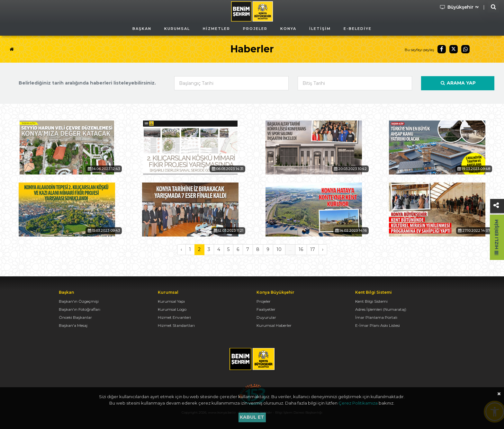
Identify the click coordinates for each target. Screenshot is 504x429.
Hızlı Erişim (497, 237)
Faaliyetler (266, 309)
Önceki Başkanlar (75, 317)
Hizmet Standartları (176, 325)
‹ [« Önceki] (181, 249)
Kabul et (252, 417)
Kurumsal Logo (172, 309)
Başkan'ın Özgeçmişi (79, 301)
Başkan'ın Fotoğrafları (80, 309)
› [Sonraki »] (323, 249)
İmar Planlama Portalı (376, 317)
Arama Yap (458, 83)
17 (313, 249)
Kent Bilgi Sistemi (371, 301)
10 (279, 249)
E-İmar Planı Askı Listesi (378, 325)
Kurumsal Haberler (274, 325)
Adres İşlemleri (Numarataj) (381, 309)
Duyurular (266, 317)
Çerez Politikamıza (358, 403)
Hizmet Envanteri (174, 317)
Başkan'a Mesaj (73, 325)
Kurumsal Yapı (171, 301)
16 (301, 249)
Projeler (264, 301)
